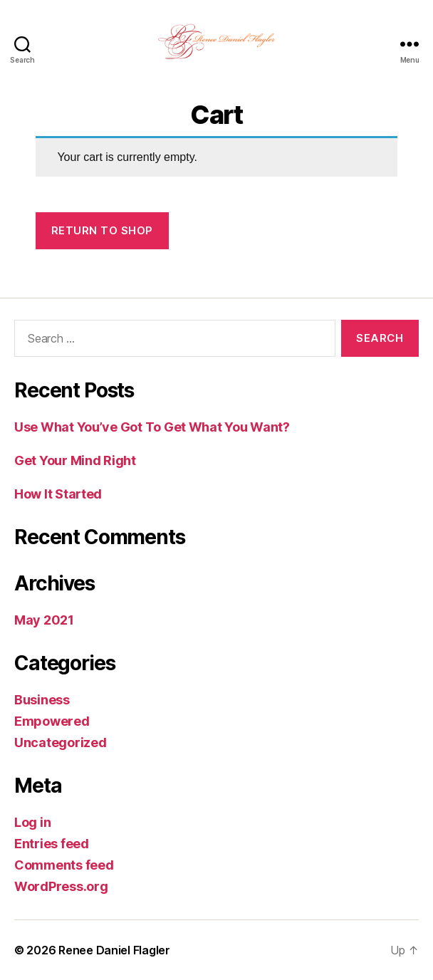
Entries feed (52, 844)
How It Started (58, 494)
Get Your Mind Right (75, 460)
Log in (32, 822)
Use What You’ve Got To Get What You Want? (152, 427)
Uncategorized (61, 742)
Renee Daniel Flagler (114, 950)
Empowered (52, 721)
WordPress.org (61, 886)
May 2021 (44, 620)
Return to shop (102, 230)
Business (42, 700)
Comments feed (64, 865)
